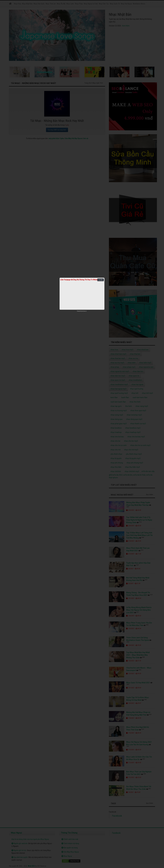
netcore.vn (84, 311)
